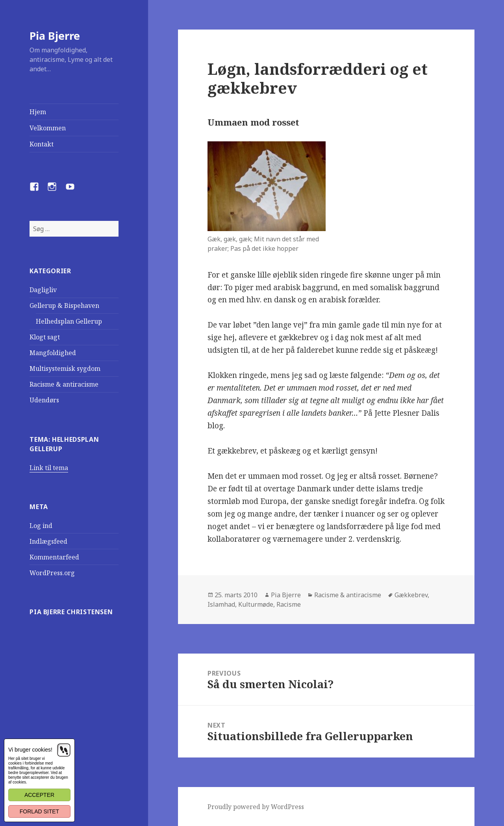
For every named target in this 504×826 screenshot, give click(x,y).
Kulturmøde (256, 604)
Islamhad (221, 604)
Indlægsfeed (48, 541)
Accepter (39, 795)
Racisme (289, 604)
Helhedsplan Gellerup (69, 321)
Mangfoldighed (53, 353)
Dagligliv (43, 290)
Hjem (38, 112)
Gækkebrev (411, 595)
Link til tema (49, 468)
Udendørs (44, 400)
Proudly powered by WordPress (256, 807)
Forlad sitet (39, 811)
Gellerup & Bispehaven (64, 306)
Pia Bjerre (55, 36)
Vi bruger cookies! (30, 750)
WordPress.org (52, 573)
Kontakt (42, 144)
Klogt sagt (45, 337)
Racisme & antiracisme (64, 384)
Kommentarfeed (54, 557)
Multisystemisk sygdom (65, 369)
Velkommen (48, 128)
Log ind (41, 526)
